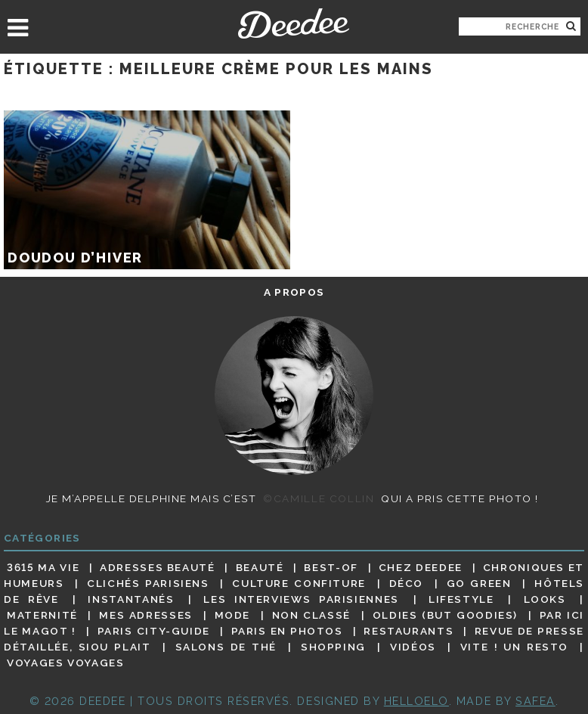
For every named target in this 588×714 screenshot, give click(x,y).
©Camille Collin (319, 498)
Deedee (294, 23)
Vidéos (413, 647)
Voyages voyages (65, 663)
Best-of (331, 567)
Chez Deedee (421, 567)
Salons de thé (226, 647)
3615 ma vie (43, 567)
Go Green (479, 583)
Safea (535, 701)
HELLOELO (416, 701)
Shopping (333, 647)
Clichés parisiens (148, 583)
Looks (545, 599)
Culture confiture (299, 583)
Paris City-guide (154, 631)
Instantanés (131, 599)
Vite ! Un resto (514, 647)
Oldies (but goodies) (445, 615)
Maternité (42, 615)
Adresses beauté (158, 567)
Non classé (311, 615)
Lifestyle (461, 599)
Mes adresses (146, 615)
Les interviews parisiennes (301, 599)
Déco (407, 583)
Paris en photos (287, 631)
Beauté (260, 567)
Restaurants (409, 631)
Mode (233, 615)
